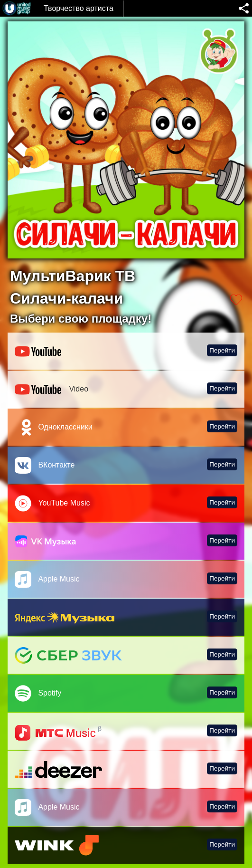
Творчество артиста (79, 8)
